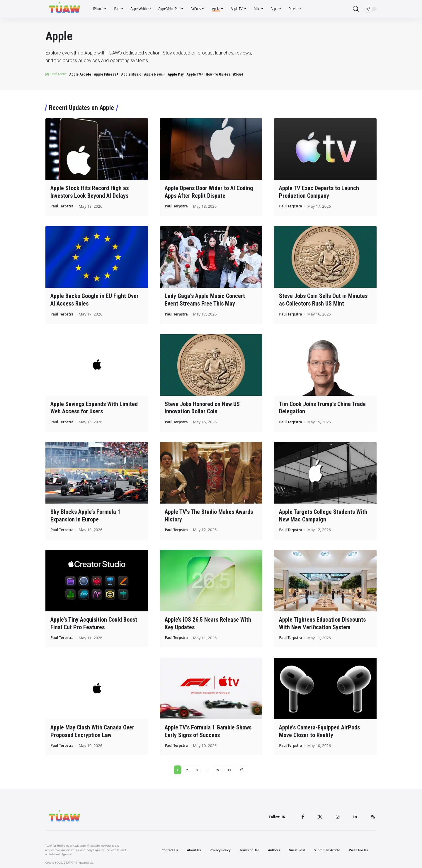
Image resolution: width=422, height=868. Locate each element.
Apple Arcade (80, 74)
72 (218, 768)
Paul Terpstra (63, 206)
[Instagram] (337, 816)
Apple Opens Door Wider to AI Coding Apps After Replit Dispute (209, 192)
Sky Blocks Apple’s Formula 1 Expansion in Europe (85, 514)
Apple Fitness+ (106, 74)
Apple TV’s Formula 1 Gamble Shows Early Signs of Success (208, 729)
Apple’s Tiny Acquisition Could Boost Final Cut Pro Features (94, 621)
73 (229, 768)
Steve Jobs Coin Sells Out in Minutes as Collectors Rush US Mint (323, 299)
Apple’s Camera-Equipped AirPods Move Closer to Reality (319, 729)
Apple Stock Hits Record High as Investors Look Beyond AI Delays (90, 192)
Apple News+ (154, 74)
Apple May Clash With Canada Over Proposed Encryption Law (92, 729)
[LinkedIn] (355, 816)
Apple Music (131, 74)
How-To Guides (218, 74)
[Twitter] (319, 816)
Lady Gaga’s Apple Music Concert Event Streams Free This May (205, 299)
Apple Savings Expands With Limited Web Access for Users (94, 406)
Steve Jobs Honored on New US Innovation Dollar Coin (202, 406)
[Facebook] (301, 816)
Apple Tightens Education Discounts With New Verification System (322, 621)
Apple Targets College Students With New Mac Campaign (323, 514)
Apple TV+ (195, 74)
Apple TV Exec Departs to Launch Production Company (319, 192)
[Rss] (373, 816)
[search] (356, 9)
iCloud (238, 74)
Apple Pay (176, 74)
